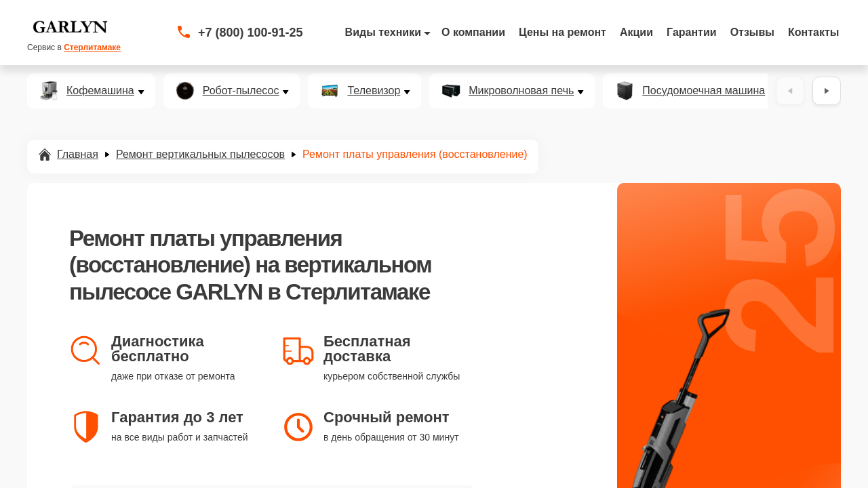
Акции (636, 32)
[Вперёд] (827, 91)
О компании (473, 32)
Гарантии (692, 32)
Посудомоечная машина (704, 91)
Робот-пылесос (241, 91)
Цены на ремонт (563, 32)
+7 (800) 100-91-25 (251, 33)
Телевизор (374, 91)
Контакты (813, 32)
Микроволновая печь (521, 91)
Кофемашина (100, 91)
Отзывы (752, 32)
